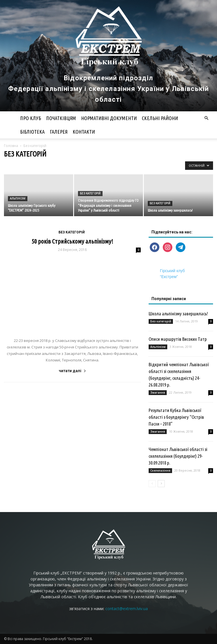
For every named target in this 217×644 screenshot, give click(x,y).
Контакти (84, 132)
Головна (11, 146)
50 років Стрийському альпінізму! (72, 241)
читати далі (72, 371)
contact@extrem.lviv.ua (127, 609)
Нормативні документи (109, 118)
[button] (206, 118)
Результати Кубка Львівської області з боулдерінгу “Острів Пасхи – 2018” (176, 417)
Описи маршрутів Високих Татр (178, 339)
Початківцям (61, 118)
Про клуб (31, 118)
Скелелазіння (160, 470)
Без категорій (90, 193)
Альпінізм (18, 199)
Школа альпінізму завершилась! (178, 314)
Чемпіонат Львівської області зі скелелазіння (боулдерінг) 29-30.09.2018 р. (178, 456)
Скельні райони (160, 118)
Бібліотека (32, 132)
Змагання (158, 393)
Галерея (59, 132)
